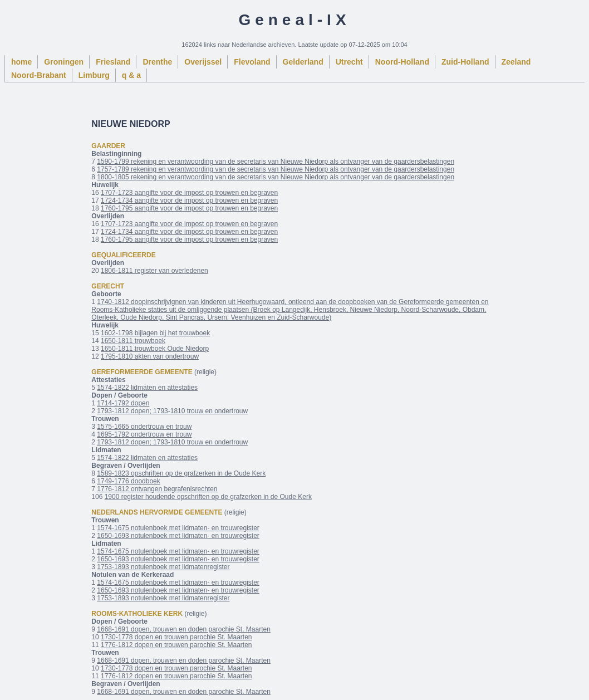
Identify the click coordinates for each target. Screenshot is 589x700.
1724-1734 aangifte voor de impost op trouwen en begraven (189, 200)
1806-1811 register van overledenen (154, 271)
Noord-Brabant (39, 75)
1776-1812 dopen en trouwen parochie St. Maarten (176, 645)
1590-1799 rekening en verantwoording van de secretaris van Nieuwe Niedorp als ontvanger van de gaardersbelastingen (276, 161)
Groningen (64, 62)
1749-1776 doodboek (128, 481)
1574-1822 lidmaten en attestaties (147, 388)
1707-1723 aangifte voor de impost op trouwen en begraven (189, 193)
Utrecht (349, 62)
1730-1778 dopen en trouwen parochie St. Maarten (176, 637)
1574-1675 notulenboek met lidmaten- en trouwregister (178, 528)
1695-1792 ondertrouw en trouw (144, 434)
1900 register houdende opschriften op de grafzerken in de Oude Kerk (208, 497)
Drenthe (157, 62)
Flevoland (252, 62)
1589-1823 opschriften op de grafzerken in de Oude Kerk (181, 473)
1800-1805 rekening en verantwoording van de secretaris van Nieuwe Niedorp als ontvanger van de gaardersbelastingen (276, 177)
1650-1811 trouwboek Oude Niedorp (155, 349)
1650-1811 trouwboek (133, 341)
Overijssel (203, 62)
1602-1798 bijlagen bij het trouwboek (155, 333)
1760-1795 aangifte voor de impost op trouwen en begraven (189, 208)
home (21, 62)
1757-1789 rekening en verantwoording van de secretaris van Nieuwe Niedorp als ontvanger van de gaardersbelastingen (276, 169)
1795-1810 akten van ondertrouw (150, 356)
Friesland (113, 62)
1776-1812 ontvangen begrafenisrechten (157, 489)
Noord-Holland (402, 62)
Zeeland (516, 62)
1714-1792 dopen (123, 403)
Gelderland (303, 62)
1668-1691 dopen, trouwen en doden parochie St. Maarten (184, 629)
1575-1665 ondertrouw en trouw (144, 427)
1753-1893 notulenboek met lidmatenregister (163, 567)
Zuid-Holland (465, 62)
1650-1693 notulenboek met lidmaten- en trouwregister (178, 536)
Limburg (94, 75)
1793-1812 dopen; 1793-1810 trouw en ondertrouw (172, 411)
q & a (131, 75)
